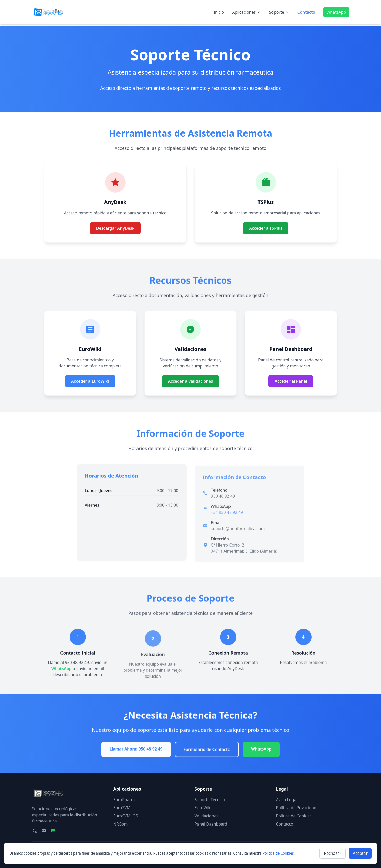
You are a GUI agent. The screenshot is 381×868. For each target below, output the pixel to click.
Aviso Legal (287, 800)
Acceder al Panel (291, 381)
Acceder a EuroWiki (90, 381)
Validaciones (207, 816)
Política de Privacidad (296, 808)
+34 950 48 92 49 (227, 518)
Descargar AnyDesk (115, 234)
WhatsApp (336, 12)
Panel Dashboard (211, 824)
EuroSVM (122, 808)
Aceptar (360, 853)
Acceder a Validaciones (191, 388)
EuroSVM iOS (126, 816)
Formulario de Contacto (207, 751)
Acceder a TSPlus (266, 228)
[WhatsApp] (53, 831)
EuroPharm (124, 800)
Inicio (219, 12)
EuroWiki (203, 808)
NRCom (121, 824)
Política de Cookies (294, 816)
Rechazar (333, 853)
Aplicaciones (246, 12)
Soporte (279, 12)
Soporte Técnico (210, 800)
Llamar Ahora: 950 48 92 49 (136, 751)
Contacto (306, 12)
